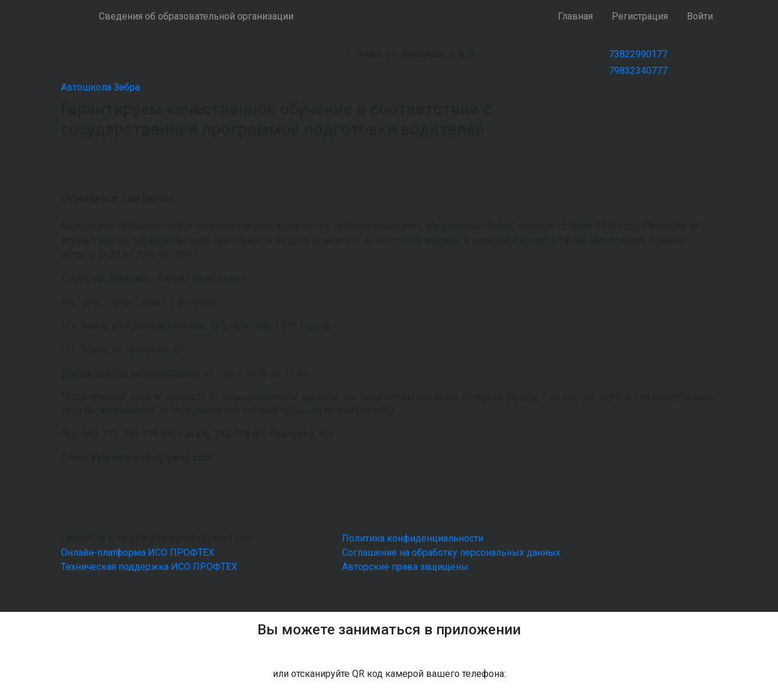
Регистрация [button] (640, 16)
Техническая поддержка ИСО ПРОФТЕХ (149, 567)
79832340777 (638, 71)
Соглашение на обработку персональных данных (451, 552)
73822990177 (638, 54)
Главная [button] (575, 16)
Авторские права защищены (405, 567)
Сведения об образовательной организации (196, 16)
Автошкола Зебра (100, 87)
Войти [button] (700, 16)
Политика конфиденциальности (413, 538)
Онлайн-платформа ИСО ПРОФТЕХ (138, 552)
